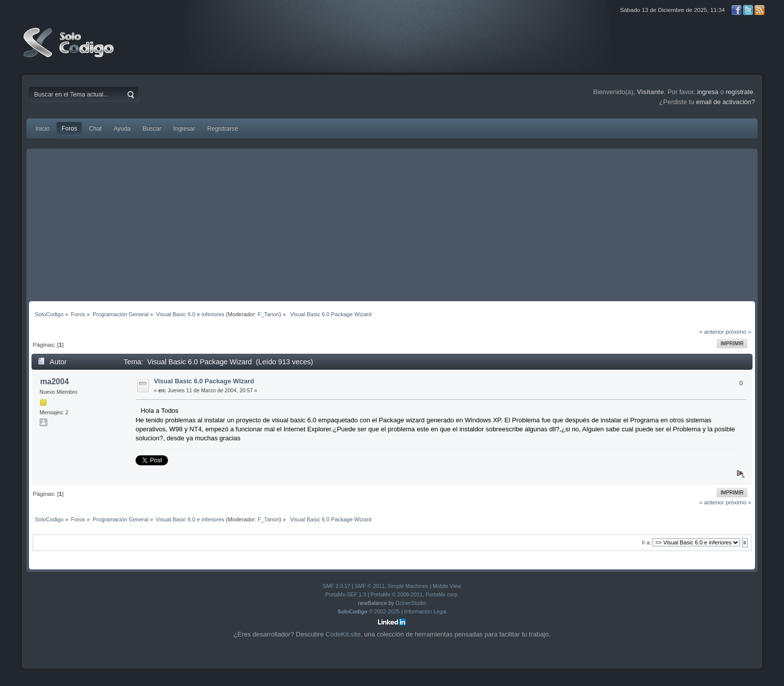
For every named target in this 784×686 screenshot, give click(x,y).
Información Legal (425, 611)
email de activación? (725, 102)
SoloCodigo (69, 50)
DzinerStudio (411, 603)
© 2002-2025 (369, 611)
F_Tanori (268, 314)
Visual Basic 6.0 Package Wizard (204, 381)
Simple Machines (408, 586)
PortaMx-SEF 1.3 (345, 594)
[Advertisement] (392, 226)
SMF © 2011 (369, 586)
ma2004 (54, 382)
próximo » (738, 331)
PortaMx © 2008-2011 (396, 594)
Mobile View (447, 586)
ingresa (708, 92)
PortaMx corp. (442, 594)
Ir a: (646, 542)
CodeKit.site (343, 634)
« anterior (712, 331)
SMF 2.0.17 (337, 586)
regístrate (739, 92)
